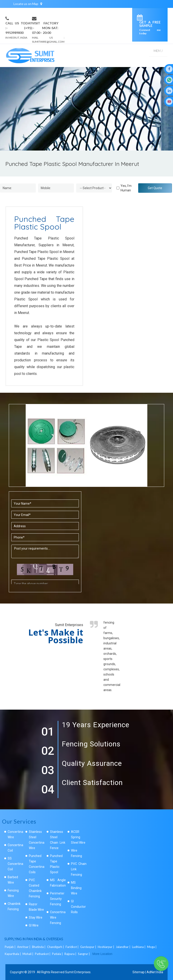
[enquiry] (141, 18)
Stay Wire (36, 917)
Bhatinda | (39, 947)
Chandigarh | (56, 947)
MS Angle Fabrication (58, 883)
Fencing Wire (13, 893)
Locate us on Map (28, 4)
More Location (102, 954)
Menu (158, 51)
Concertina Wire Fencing (58, 917)
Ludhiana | (139, 947)
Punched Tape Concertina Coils (37, 864)
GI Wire (34, 925)
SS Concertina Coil (15, 864)
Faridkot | (72, 947)
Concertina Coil (15, 848)
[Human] (118, 188)
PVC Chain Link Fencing (79, 869)
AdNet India (155, 972)
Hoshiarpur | (106, 947)
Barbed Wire (13, 880)
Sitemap (139, 972)
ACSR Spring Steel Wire (78, 837)
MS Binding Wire (76, 888)
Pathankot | (43, 954)
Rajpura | (71, 954)
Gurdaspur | (89, 947)
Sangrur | (84, 954)
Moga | (152, 947)
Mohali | (28, 954)
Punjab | (10, 947)
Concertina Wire (15, 834)
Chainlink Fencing (14, 906)
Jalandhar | (123, 947)
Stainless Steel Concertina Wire (37, 840)
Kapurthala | (13, 954)
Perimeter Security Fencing (57, 899)
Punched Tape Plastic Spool (56, 864)
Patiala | (58, 954)
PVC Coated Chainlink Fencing (35, 888)
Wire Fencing (76, 853)
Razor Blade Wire (36, 907)
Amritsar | (24, 947)
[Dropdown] (94, 188)
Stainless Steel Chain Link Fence (58, 840)
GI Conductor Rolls (78, 907)
